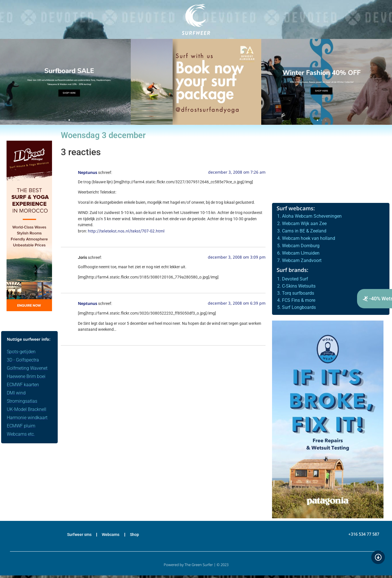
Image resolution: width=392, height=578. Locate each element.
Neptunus (88, 173)
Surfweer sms (74, 536)
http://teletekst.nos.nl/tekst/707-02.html (126, 231)
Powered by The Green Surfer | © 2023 (196, 568)
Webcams (111, 536)
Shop (140, 536)
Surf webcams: (296, 209)
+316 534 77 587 (364, 536)
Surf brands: (293, 271)
